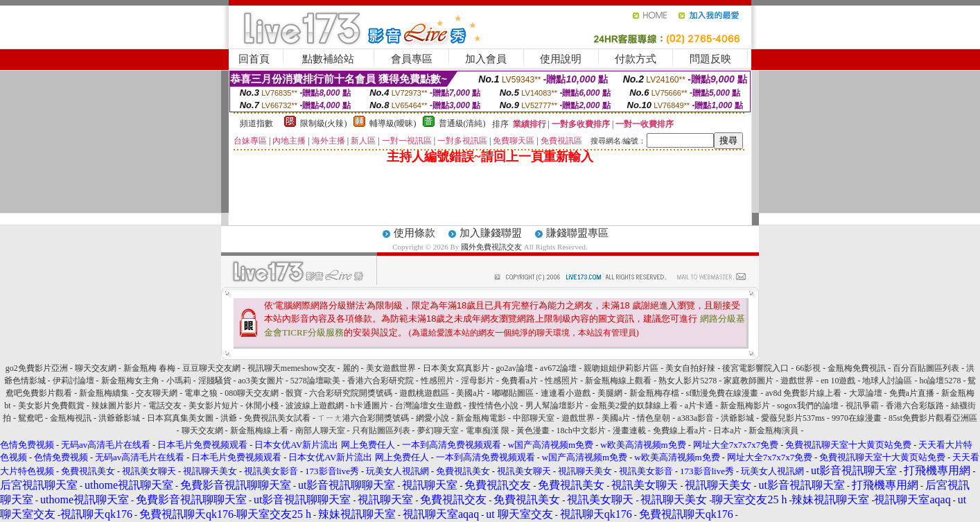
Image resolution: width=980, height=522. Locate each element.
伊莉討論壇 (73, 381)
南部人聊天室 (320, 430)
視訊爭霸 (862, 406)
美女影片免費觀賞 (51, 406)
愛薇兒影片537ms (793, 418)
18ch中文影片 (581, 430)
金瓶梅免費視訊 (857, 368)
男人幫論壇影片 (554, 406)
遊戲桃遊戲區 (424, 393)
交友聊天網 (157, 393)
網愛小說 (432, 418)
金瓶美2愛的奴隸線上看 (634, 406)
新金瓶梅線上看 (259, 430)
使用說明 (561, 59)
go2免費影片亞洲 (37, 368)
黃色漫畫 (533, 430)
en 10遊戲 (839, 381)
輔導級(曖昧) (393, 123)
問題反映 (710, 59)
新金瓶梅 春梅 (149, 368)
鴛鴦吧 (30, 418)
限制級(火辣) (324, 123)
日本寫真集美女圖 (180, 418)
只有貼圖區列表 (381, 430)
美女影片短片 (213, 406)
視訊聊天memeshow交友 (291, 368)
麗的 (351, 368)
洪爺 (229, 418)
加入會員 (486, 59)
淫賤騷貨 (215, 381)
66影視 (808, 368)
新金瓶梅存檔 (654, 393)
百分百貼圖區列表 (926, 368)
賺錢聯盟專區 (577, 233)
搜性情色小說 (493, 406)
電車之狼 (201, 393)
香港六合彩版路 (915, 406)
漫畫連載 (629, 430)
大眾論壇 (866, 393)
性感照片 (437, 381)
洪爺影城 (737, 418)
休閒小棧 (262, 406)
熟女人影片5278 (688, 381)
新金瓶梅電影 (481, 418)
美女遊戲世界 (391, 368)
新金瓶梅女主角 (130, 381)
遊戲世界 (798, 381)
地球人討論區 (887, 381)
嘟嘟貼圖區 (513, 393)
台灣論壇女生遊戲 (428, 406)
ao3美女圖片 (261, 381)
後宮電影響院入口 (755, 368)
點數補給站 (328, 59)
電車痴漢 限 (488, 430)
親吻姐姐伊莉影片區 (621, 368)
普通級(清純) (462, 123)
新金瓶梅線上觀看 (618, 381)
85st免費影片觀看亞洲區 (933, 418)
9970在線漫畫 (857, 418)
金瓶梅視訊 (71, 418)
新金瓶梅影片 (745, 406)
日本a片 (727, 430)
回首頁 (254, 59)
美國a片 (470, 393)
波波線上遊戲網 (315, 406)
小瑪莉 (179, 381)
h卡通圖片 (369, 406)
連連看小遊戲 (566, 393)
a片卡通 (699, 406)
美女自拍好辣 (690, 368)
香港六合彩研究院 (380, 381)
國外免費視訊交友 (491, 247)
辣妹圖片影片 (116, 406)
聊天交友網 (96, 368)
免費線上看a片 (680, 430)
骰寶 (294, 393)
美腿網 (610, 393)
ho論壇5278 (940, 381)
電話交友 (165, 406)
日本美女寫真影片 (456, 368)
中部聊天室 (534, 418)
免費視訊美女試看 (277, 418)
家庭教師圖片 (749, 381)
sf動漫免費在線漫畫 (723, 393)
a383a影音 (695, 418)
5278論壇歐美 (315, 381)
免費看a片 (519, 381)
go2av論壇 (515, 368)
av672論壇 (558, 368)
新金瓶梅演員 (773, 430)
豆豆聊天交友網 (211, 368)
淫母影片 (478, 381)
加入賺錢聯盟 (491, 233)
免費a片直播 (912, 393)
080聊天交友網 (252, 393)
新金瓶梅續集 (104, 393)
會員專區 (412, 59)
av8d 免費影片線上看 (803, 393)
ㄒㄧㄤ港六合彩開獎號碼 (363, 418)
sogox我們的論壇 (808, 406)
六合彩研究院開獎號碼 (351, 393)
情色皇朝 (654, 418)
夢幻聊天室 (438, 430)
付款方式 (636, 59)
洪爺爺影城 (119, 418)
